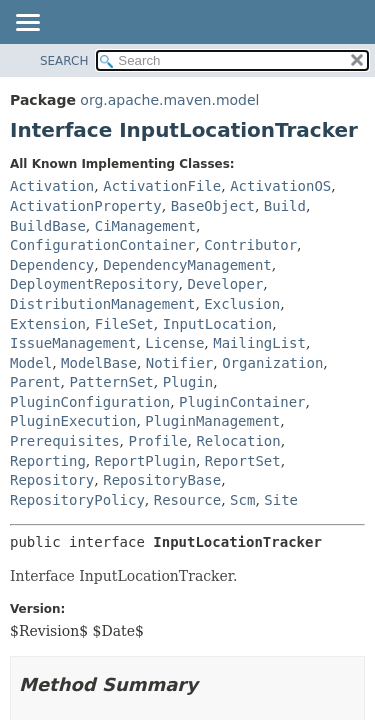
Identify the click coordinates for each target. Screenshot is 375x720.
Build (285, 206)
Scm (242, 500)
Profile (157, 441)
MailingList (259, 343)
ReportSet (243, 461)
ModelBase (99, 363)
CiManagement (145, 226)
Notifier (179, 363)
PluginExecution (73, 421)
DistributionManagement (102, 304)
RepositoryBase (162, 480)
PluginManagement (212, 421)
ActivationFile (162, 186)
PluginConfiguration (90, 402)
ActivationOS (280, 186)
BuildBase (48, 226)
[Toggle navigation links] (27, 24)
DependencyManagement (187, 265)
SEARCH (64, 61)
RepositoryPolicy (77, 500)
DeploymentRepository (94, 284)
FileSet (124, 324)
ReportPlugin (145, 461)
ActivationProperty (86, 206)
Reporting (48, 461)
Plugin (188, 382)
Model (31, 363)
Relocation (238, 441)
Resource (187, 500)
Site (281, 500)
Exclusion (242, 304)
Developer (225, 284)
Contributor (250, 245)
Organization (272, 363)
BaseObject (213, 206)
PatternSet (111, 382)
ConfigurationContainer (102, 245)
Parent (35, 382)
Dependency (52, 265)
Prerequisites (65, 441)
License (174, 343)
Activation (52, 186)
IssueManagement (73, 343)
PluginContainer (242, 402)
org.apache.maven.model (169, 100)
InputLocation (218, 324)
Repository (52, 480)
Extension (48, 324)
